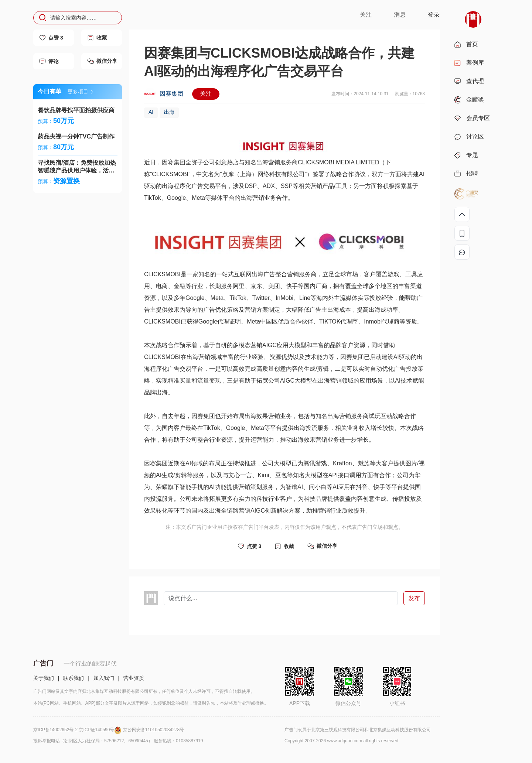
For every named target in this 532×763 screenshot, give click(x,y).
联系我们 (74, 678)
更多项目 (80, 92)
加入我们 (104, 678)
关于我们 (44, 678)
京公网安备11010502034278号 (154, 730)
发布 (414, 598)
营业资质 (134, 678)
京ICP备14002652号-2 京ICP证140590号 (78, 730)
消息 (400, 15)
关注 (366, 15)
